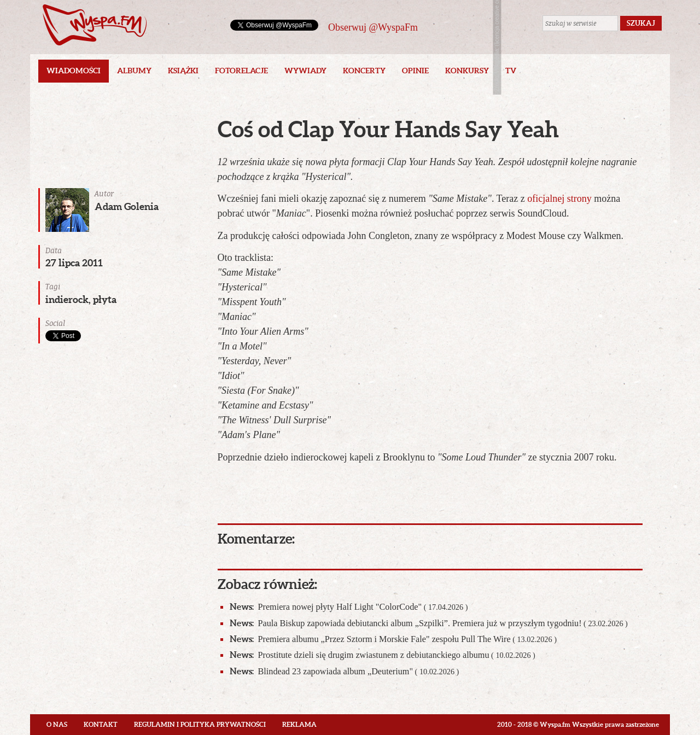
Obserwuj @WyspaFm (373, 27)
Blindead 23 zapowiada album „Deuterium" (345, 671)
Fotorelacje (241, 71)
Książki (183, 71)
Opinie (415, 71)
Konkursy (467, 71)
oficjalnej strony (559, 199)
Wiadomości (74, 71)
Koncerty (364, 71)
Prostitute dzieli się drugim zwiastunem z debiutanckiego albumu (383, 655)
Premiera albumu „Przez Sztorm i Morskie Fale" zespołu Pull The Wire (393, 639)
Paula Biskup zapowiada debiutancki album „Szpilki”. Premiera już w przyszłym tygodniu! (429, 623)
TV (511, 71)
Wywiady (305, 71)
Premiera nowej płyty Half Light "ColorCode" (349, 607)
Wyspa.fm (95, 25)
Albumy (134, 71)
